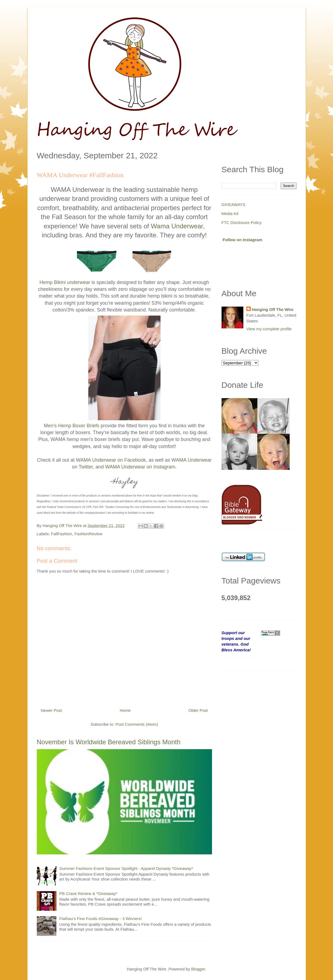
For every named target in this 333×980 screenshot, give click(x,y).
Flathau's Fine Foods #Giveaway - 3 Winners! (101, 919)
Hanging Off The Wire (273, 309)
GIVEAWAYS (234, 205)
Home (125, 710)
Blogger (198, 969)
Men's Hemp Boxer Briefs (72, 426)
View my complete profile (269, 329)
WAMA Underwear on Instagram (140, 467)
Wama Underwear (177, 226)
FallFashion (62, 534)
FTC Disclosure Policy (242, 223)
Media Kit (230, 214)
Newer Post (52, 710)
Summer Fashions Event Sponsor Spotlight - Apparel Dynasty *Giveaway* (126, 868)
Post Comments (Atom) (137, 724)
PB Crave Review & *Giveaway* (88, 893)
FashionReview (88, 534)
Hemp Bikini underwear (65, 282)
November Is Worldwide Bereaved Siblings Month (109, 742)
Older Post (198, 710)
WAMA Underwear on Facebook (111, 460)
